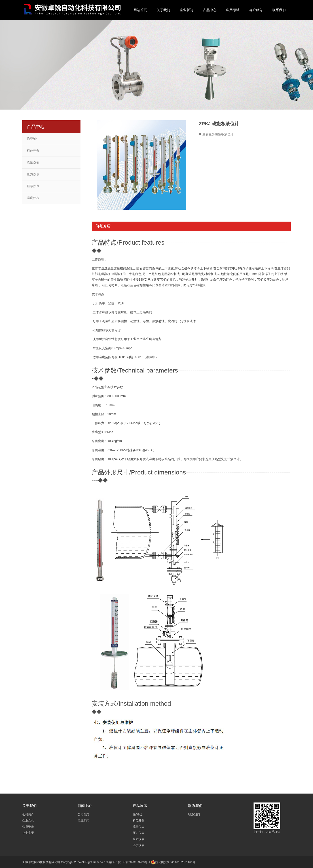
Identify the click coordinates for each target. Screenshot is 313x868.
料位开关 (33, 150)
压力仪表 (33, 174)
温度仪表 (33, 198)
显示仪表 (33, 186)
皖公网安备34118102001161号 (175, 862)
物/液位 (32, 139)
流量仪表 (33, 162)
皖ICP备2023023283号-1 (134, 862)
